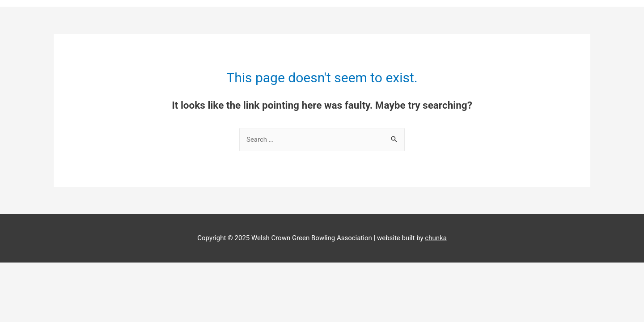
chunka (436, 238)
